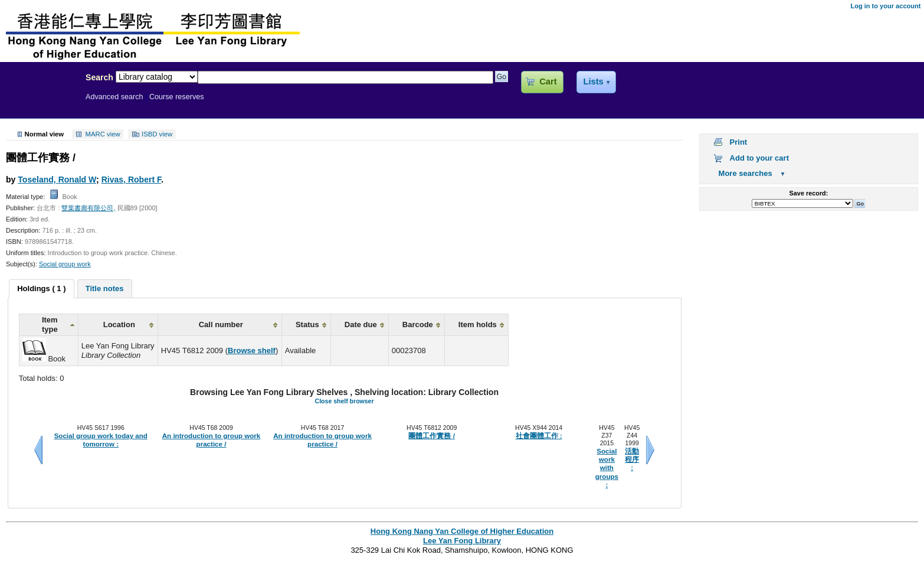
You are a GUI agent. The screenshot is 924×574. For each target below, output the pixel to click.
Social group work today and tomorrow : (101, 440)
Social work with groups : (607, 468)
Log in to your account (885, 6)
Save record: (809, 193)
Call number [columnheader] (221, 324)
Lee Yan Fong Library (40, 103)
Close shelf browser (345, 401)
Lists (593, 81)
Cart (548, 81)
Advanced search (114, 97)
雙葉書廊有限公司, (88, 208)
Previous (38, 450)
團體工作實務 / (431, 436)
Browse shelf (252, 350)
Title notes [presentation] (105, 288)
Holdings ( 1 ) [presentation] (41, 288)
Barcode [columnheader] (418, 324)
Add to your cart (759, 158)
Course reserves (177, 97)
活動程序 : (632, 460)
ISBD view (157, 134)
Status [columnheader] (307, 324)
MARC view (103, 134)
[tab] (41, 289)
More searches (746, 173)
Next (650, 450)
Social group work (65, 264)
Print (739, 142)
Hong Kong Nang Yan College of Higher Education (462, 531)
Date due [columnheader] (361, 324)
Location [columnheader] (119, 324)
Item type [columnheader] (50, 324)
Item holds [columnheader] (478, 324)
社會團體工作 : (539, 436)
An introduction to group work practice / (212, 440)
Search (99, 77)
